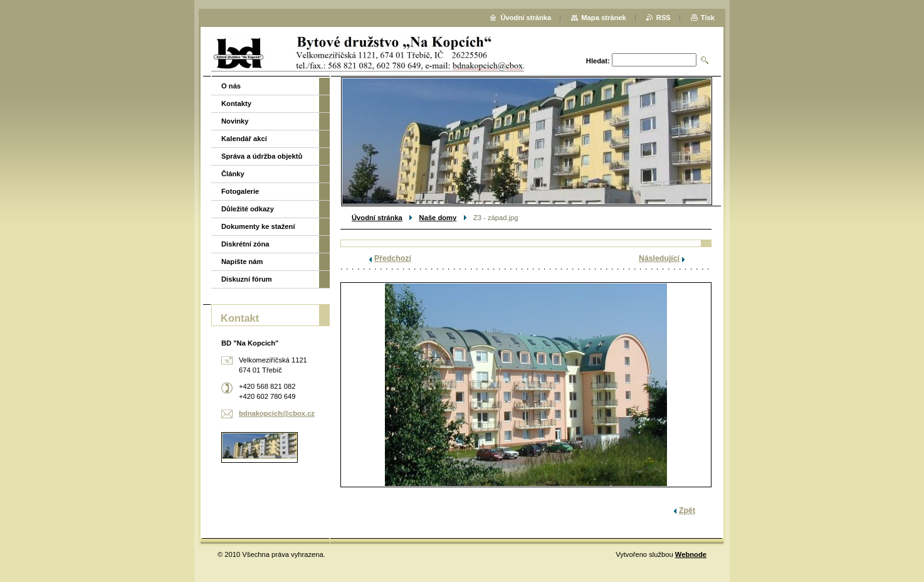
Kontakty (236, 103)
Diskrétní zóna (245, 244)
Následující (659, 258)
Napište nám (242, 262)
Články (233, 174)
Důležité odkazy (248, 209)
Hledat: (598, 61)
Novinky (235, 121)
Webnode (691, 554)
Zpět (687, 511)
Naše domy (438, 218)
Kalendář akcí (244, 139)
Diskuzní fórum (247, 279)
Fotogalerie (240, 191)
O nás (231, 86)
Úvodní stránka (377, 218)
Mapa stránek (604, 18)
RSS (664, 18)
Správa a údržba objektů (262, 156)
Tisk (708, 18)
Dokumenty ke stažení (258, 226)
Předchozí (393, 258)
